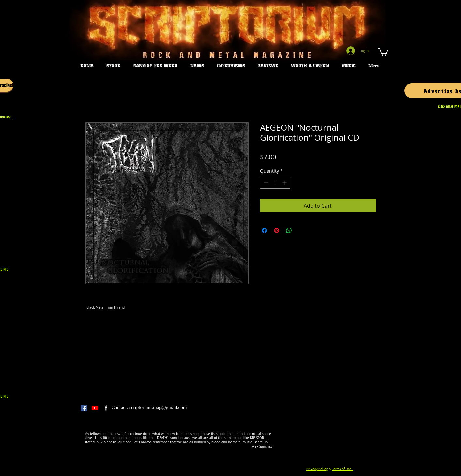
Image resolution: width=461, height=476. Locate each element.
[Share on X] (301, 230)
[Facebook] (84, 408)
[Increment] (285, 183)
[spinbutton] (275, 183)
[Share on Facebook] (264, 230)
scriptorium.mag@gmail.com (158, 407)
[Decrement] (265, 183)
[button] (383, 51)
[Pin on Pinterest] (277, 230)
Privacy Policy (317, 469)
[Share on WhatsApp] (289, 230)
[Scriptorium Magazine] (106, 408)
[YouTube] (95, 408)
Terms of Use (343, 469)
